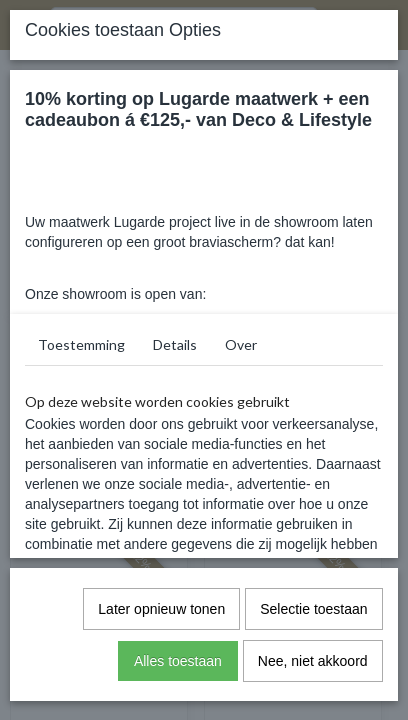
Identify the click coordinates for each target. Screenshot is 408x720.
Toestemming (81, 344)
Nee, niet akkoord (313, 661)
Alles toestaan (178, 661)
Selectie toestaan (313, 609)
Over (241, 344)
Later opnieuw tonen (161, 609)
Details (175, 344)
